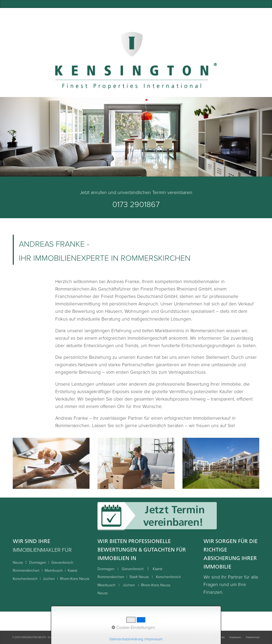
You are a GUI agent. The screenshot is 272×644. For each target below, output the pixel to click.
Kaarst (73, 570)
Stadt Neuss (140, 577)
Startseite (206, 637)
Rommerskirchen (26, 570)
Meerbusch (54, 570)
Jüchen (49, 578)
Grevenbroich (62, 562)
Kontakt (220, 637)
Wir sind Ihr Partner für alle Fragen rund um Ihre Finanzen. (231, 584)
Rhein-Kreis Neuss (75, 578)
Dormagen (38, 562)
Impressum (235, 637)
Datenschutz (253, 637)
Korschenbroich (25, 578)
